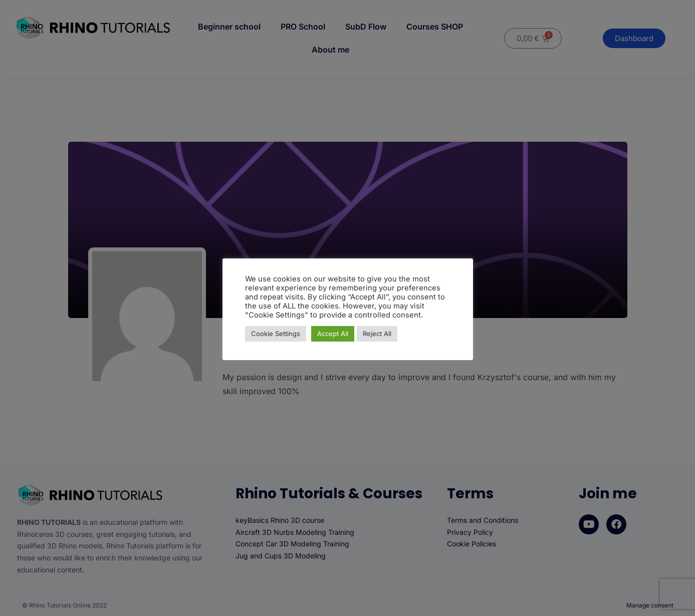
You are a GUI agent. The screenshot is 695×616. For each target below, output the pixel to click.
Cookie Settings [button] (276, 334)
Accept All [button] (333, 334)
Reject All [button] (377, 334)
